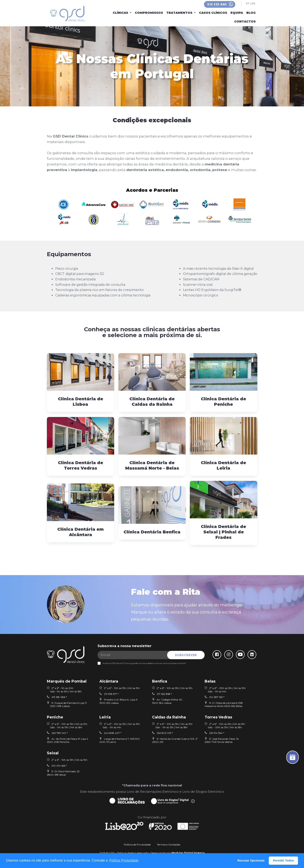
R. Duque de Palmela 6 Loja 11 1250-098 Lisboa (67, 705)
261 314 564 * (214, 733)
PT (248, 4)
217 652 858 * (162, 694)
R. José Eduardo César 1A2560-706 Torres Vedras (222, 740)
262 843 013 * (163, 733)
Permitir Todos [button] (283, 860)
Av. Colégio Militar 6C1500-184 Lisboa (167, 701)
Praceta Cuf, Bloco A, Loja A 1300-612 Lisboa (118, 701)
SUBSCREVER (186, 655)
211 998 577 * (109, 694)
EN (253, 4)
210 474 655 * (57, 766)
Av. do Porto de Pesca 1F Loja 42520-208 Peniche (68, 740)
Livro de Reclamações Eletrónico (153, 792)
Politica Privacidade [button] (124, 860)
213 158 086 (56, 697)
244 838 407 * (110, 733)
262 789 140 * (57, 733)
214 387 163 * (215, 697)
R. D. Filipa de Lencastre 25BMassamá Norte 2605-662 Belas (224, 705)
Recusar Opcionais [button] (251, 860)
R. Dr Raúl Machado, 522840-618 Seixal (63, 773)
